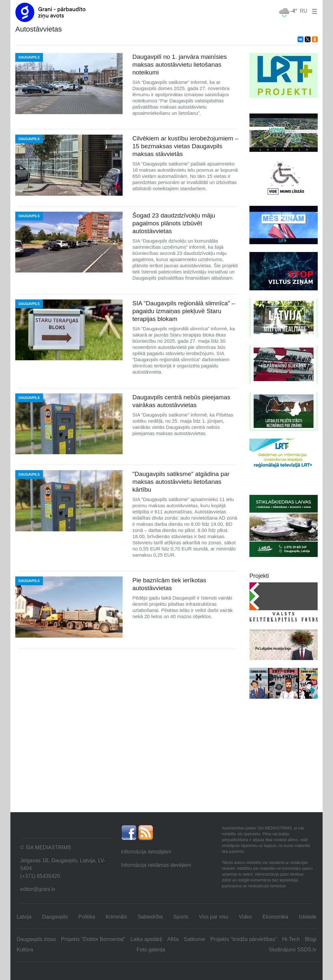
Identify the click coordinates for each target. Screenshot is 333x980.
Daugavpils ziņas (36, 939)
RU (304, 11)
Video (245, 917)
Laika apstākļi (146, 939)
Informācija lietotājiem (146, 852)
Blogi (311, 939)
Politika (87, 917)
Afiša (173, 939)
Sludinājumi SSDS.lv (293, 950)
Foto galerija (151, 950)
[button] (313, 11)
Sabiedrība (150, 917)
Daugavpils (55, 917)
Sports (181, 917)
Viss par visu (213, 917)
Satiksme (194, 939)
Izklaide (308, 917)
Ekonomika (275, 917)
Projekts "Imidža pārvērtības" (244, 939)
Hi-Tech (291, 939)
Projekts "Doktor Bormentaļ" (93, 939)
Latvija (24, 917)
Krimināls (116, 917)
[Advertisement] (166, 763)
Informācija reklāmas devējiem (156, 865)
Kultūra (25, 950)
